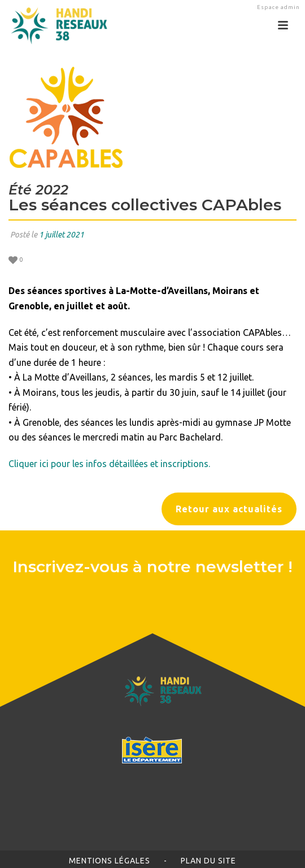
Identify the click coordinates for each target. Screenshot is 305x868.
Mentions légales (110, 861)
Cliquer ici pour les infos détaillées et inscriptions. (109, 464)
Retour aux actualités (229, 509)
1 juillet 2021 (62, 235)
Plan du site (208, 861)
